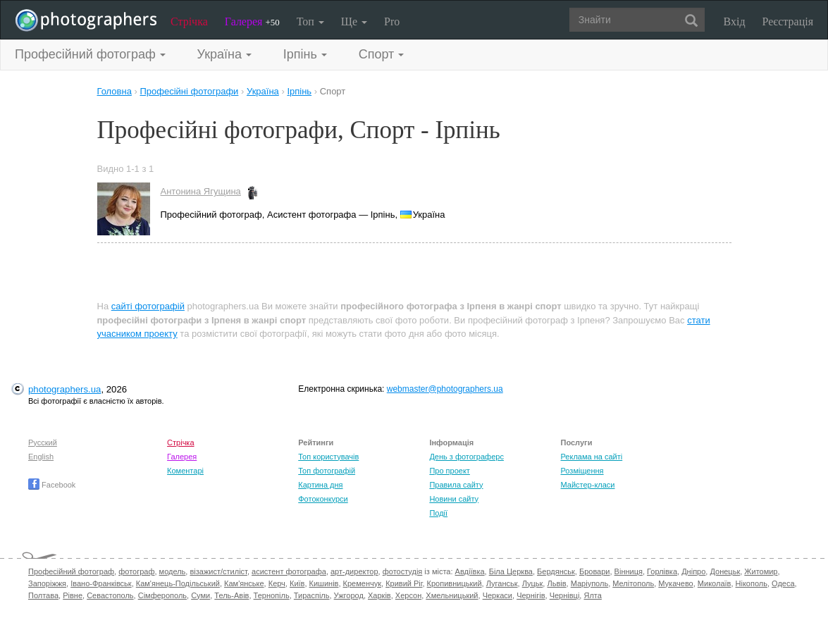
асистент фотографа (289, 571)
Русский (43, 442)
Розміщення (582, 471)
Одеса (783, 583)
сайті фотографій (148, 306)
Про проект (449, 471)
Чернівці (565, 595)
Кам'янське (244, 583)
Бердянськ (556, 571)
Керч (277, 583)
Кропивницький (455, 583)
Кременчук (362, 583)
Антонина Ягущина (201, 191)
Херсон (408, 595)
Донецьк (725, 571)
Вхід (735, 21)
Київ (297, 583)
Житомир (761, 571)
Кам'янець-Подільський (178, 583)
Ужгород (349, 595)
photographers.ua (64, 389)
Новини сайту (454, 499)
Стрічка (189, 21)
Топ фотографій (327, 471)
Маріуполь (589, 583)
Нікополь (752, 583)
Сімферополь (162, 595)
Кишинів (324, 583)
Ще (354, 21)
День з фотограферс (466, 457)
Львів (556, 583)
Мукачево (675, 583)
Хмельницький (452, 595)
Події (438, 513)
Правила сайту (456, 485)
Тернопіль (272, 595)
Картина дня (320, 485)
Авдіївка (470, 571)
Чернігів (531, 595)
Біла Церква (511, 571)
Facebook (52, 485)
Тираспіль (312, 595)
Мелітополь (633, 583)
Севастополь (110, 595)
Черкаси (498, 595)
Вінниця (629, 571)
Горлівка (662, 571)
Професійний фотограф (71, 571)
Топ (310, 21)
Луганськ (502, 583)
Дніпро (693, 571)
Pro (392, 21)
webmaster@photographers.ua (445, 389)
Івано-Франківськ (101, 583)
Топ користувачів (328, 457)
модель (173, 571)
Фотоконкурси (323, 499)
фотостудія (403, 571)
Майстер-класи (588, 485)
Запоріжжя (47, 583)
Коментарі (185, 471)
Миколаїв (715, 583)
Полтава (43, 595)
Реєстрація (788, 21)
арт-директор (354, 571)
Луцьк (533, 583)
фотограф (136, 571)
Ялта (592, 595)
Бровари (595, 571)
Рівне (73, 595)
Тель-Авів (231, 595)
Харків (379, 595)
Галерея (252, 21)
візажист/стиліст (218, 571)
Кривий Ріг (404, 583)
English (41, 457)
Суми (200, 595)
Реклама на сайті (592, 457)
